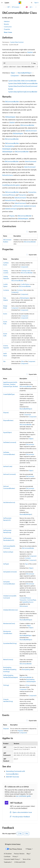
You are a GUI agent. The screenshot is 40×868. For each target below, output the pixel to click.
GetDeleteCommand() (10, 442)
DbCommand (30, 444)
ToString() (6, 685)
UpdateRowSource (28, 602)
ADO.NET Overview (13, 777)
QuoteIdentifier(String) (10, 643)
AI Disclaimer (8, 854)
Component (15, 75)
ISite (22, 361)
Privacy (15, 856)
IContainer (20, 290)
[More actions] (36, 7)
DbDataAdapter (10, 117)
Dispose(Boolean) (8, 420)
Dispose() (6, 412)
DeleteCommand (11, 209)
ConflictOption (25, 284)
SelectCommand (31, 131)
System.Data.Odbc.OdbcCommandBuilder (22, 81)
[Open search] (32, 3)
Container (6, 290)
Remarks (6, 24)
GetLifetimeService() (9, 502)
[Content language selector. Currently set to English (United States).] (13, 844)
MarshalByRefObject (25, 73)
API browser (15, 7)
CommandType (32, 600)
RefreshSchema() (8, 659)
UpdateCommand (30, 206)
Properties (7, 29)
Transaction (22, 195)
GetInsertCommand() (9, 474)
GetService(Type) (8, 552)
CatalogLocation (26, 271)
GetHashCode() (8, 466)
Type (26, 564)
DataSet (30, 52)
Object (13, 73)
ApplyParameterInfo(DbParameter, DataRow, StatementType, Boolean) (11, 384)
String (27, 685)
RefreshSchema (8, 175)
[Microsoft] (20, 3)
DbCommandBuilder (12, 101)
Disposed (6, 729)
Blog (28, 854)
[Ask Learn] (27, 7)
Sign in (36, 3)
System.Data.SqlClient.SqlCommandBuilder (23, 92)
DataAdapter (7, 149)
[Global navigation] (2, 3)
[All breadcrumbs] (4, 7)
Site (4, 361)
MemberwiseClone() (9, 623)
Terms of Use (27, 859)
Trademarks (7, 862)
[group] (20, 67)
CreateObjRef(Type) (9, 394)
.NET (8, 7)
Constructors (8, 27)
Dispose (12, 216)
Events (5, 314)
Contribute (7, 856)
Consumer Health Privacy (11, 859)
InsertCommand (18, 206)
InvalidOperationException (11, 185)
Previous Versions (19, 854)
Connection (32, 192)
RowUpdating (9, 146)
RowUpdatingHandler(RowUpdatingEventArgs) (10, 669)
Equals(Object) (7, 432)
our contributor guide (23, 796)
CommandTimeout (9, 195)
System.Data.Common (17, 42)
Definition (7, 21)
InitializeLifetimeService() (10, 610)
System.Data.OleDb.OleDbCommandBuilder (23, 83)
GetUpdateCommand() (10, 572)
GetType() (6, 564)
